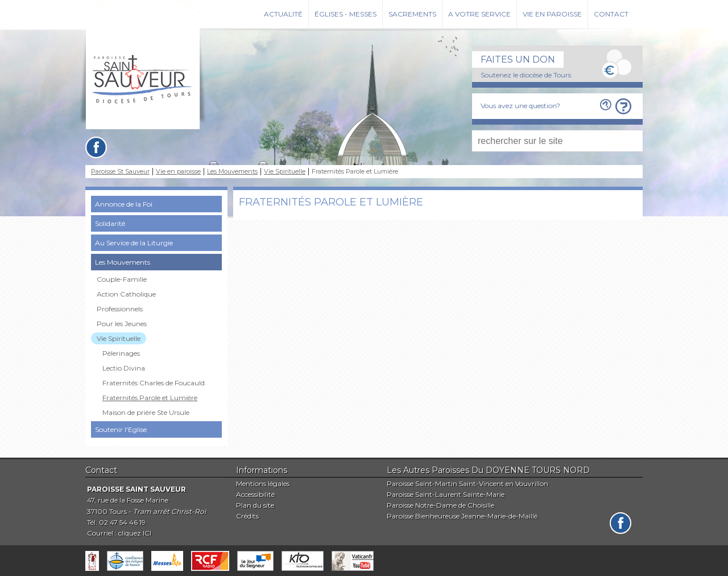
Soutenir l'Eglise (121, 429)
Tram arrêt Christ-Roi (169, 511)
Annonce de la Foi (124, 204)
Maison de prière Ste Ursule (146, 412)
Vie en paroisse (552, 14)
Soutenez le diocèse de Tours (526, 75)
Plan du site (255, 505)
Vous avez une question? (520, 106)
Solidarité (110, 223)
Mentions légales (263, 484)
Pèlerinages (121, 353)
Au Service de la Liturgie (134, 243)
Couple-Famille (122, 279)
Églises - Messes (346, 14)
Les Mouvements (232, 172)
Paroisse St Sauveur (120, 172)
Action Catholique (126, 294)
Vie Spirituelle (285, 172)
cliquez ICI (135, 533)
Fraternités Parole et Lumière (150, 398)
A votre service (479, 14)
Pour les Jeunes (122, 324)
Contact (611, 14)
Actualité (283, 14)
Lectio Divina (124, 368)
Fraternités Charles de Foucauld (154, 383)
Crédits (247, 516)
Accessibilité (255, 494)
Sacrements (412, 14)
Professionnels (120, 309)
